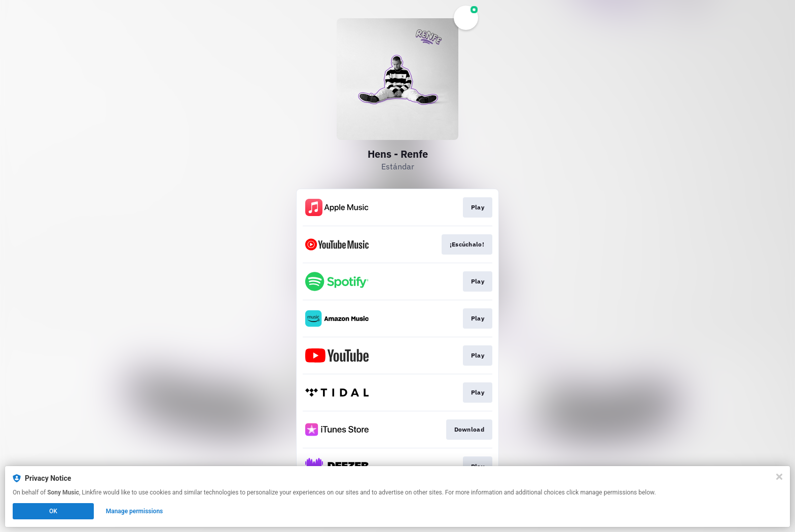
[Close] (779, 477)
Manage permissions (135, 511)
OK (53, 511)
